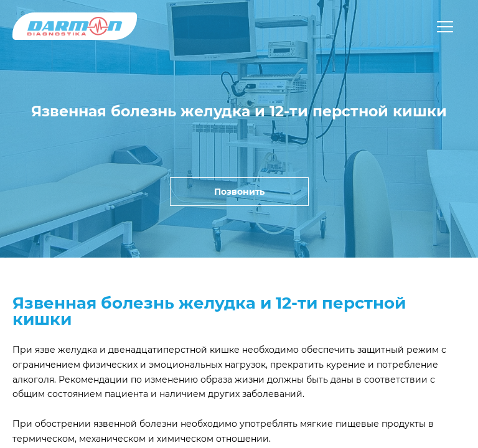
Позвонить (239, 192)
